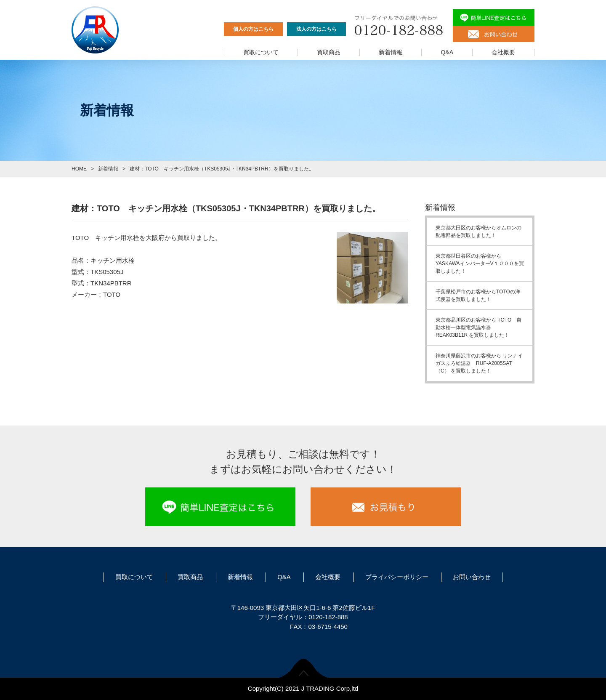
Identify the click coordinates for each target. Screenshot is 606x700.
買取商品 (329, 52)
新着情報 (391, 52)
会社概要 (503, 52)
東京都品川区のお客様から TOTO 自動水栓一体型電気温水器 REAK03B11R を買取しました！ (478, 327)
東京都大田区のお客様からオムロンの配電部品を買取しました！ (478, 232)
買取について (261, 52)
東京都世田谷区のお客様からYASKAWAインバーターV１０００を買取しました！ (480, 263)
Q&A (447, 52)
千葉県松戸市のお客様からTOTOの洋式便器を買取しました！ (478, 295)
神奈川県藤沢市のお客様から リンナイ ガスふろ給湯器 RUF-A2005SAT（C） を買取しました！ (482, 363)
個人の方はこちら (253, 29)
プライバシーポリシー (397, 577)
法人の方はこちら (316, 29)
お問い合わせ (472, 577)
